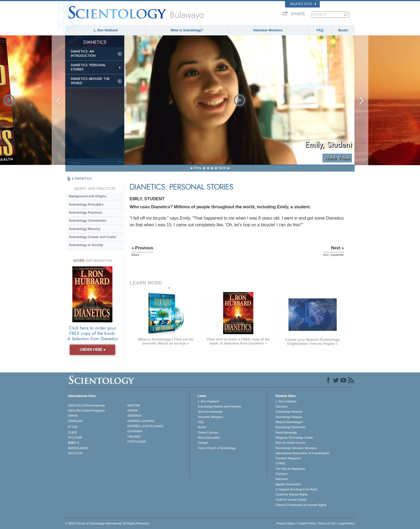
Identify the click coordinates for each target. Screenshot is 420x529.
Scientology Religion (289, 417)
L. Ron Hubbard (106, 30)
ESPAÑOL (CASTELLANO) (145, 426)
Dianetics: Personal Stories (88, 67)
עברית (73, 427)
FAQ (320, 30)
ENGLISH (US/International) (87, 405)
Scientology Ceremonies (88, 221)
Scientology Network (289, 412)
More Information (209, 438)
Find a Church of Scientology (217, 448)
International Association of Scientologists (302, 453)
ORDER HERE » (93, 350)
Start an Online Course (290, 443)
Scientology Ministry (85, 229)
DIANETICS (83, 178)
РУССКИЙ (75, 438)
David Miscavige (286, 432)
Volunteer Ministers (268, 30)
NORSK (133, 410)
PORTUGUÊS (137, 442)
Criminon (281, 474)
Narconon (282, 479)
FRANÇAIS (76, 421)
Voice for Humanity (210, 412)
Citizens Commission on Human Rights (301, 505)
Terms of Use (327, 523)
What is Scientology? (187, 30)
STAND (280, 463)
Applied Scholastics (288, 484)
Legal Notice (346, 523)
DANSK (73, 416)
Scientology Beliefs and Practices (220, 406)
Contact (203, 443)
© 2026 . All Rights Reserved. (108, 523)
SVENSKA (134, 416)
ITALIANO (134, 436)
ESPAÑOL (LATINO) (141, 421)
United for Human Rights (291, 494)
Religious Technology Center (294, 438)
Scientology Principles (86, 205)
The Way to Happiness (290, 469)
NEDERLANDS (78, 448)
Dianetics (281, 406)
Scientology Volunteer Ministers (296, 448)
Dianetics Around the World (90, 81)
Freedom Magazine (288, 458)
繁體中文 (74, 443)
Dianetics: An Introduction (83, 54)
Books (343, 30)
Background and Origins (88, 196)
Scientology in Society (86, 245)
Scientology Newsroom (290, 427)
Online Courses (208, 432)
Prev (198, 168)
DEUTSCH (75, 453)
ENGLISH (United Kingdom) (86, 410)
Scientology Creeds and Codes (93, 237)
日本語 (72, 432)
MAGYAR (134, 405)
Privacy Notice (286, 523)
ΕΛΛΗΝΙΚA (135, 431)
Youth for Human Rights (291, 500)
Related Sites (303, 4)
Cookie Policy (307, 523)
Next (222, 168)
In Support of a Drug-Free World (296, 489)
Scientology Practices (86, 213)
